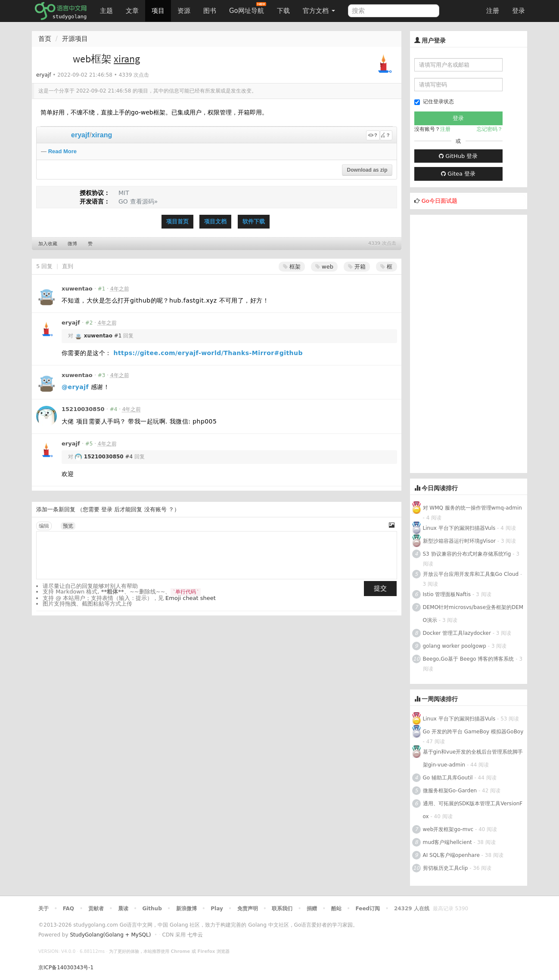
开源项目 (75, 39)
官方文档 (319, 11)
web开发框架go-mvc (448, 829)
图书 (210, 11)
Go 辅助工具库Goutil (448, 778)
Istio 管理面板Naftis (447, 594)
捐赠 (312, 909)
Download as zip (367, 170)
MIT (124, 193)
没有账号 (155, 509)
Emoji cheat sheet (191, 598)
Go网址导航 (248, 8)
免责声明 (248, 909)
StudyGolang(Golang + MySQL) (110, 935)
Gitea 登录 (458, 174)
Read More (62, 151)
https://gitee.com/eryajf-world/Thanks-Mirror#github (208, 353)
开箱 (357, 267)
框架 (292, 267)
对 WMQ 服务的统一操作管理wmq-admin (472, 508)
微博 (72, 244)
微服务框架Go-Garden (451, 791)
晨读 (123, 909)
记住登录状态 (434, 102)
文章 (132, 11)
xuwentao (77, 289)
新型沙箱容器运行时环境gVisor (459, 541)
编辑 (44, 526)
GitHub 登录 (458, 156)
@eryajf (75, 387)
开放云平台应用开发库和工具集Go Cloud (471, 574)
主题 (106, 11)
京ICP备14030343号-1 (66, 968)
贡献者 (96, 909)
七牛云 (195, 935)
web (324, 267)
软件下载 (254, 221)
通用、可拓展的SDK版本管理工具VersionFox (473, 810)
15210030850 (83, 409)
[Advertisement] (469, 344)
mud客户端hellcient (447, 842)
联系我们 (282, 909)
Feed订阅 (368, 909)
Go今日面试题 (439, 201)
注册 (493, 11)
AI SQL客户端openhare (451, 855)
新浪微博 (186, 909)
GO (123, 201)
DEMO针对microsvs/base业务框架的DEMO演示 (473, 614)
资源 (184, 11)
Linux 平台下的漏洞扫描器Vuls (459, 528)
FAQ (68, 909)
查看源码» (144, 201)
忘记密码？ (490, 129)
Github (152, 909)
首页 (45, 39)
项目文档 (215, 221)
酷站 (336, 909)
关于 (43, 909)
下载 (283, 11)
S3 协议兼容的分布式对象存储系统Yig (467, 554)
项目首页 (177, 221)
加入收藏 (48, 244)
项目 (158, 11)
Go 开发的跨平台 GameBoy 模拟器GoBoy (473, 732)
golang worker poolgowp (455, 646)
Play (217, 909)
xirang (102, 135)
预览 (68, 526)
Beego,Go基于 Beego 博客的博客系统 (469, 659)
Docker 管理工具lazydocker (457, 633)
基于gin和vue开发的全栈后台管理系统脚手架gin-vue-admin (473, 758)
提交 (380, 588)
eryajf (43, 75)
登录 (519, 11)
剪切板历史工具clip (446, 868)
